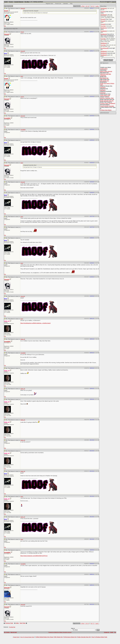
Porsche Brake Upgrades (107, 106)
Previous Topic (9, 623)
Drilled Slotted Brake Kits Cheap (44, 637)
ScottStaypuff (105, 48)
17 (94, 6)
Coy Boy (103, 26)
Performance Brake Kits (70, 637)
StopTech (103, 87)
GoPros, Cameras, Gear (107, 98)
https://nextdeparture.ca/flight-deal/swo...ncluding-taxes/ (36, 323)
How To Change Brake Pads (27, 637)
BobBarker (104, 8)
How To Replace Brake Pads (99, 637)
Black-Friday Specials (106, 71)
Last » (97, 6)
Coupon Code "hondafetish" (108, 103)
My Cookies (7, 632)
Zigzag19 (23, 8)
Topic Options (8, 6)
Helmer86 (7, 588)
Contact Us (107, 632)
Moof (22, 76)
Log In (114, 2)
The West (27, 2)
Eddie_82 (23, 339)
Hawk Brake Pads (105, 95)
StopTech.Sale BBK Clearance (106, 75)
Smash (6, 11)
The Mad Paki (12, 627)
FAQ (71, 4)
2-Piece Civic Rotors (106, 110)
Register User (49, 4)
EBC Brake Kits (105, 81)
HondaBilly (7, 118)
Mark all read (14, 632)
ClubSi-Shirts (104, 69)
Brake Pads (16, 637)
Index (17, 623)
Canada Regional (19, 2)
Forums (11, 2)
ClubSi (6, 2)
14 (88, 6)
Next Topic (23, 623)
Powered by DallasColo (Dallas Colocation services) (60, 632)
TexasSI (103, 12)
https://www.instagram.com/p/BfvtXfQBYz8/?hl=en (34, 556)
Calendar (65, 4)
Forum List (58, 4)
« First (83, 6)
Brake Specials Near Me (107, 101)
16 (92, 6)
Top (5, 26)
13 (86, 6)
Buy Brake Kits (104, 78)
